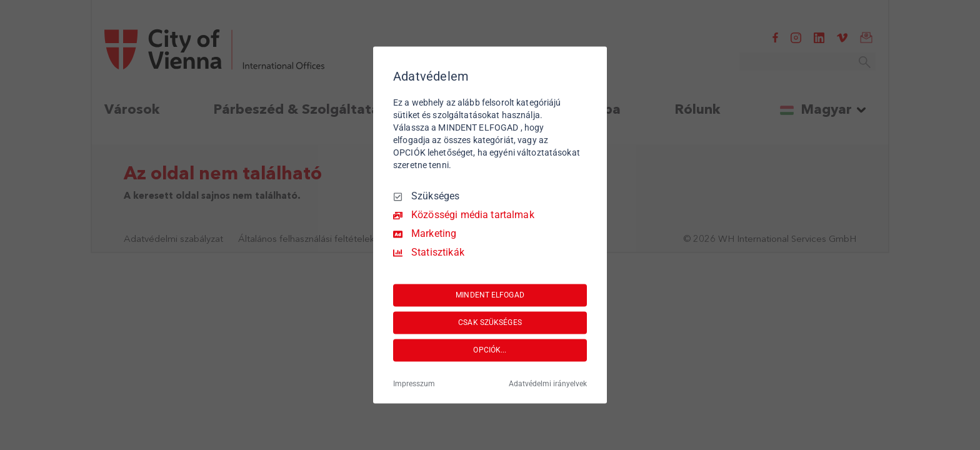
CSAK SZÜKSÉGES (490, 322)
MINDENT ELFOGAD (490, 295)
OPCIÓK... (490, 350)
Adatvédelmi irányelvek (548, 384)
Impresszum (414, 384)
